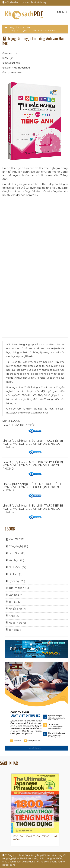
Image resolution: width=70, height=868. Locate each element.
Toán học (44, 345)
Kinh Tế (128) (15, 539)
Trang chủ (12, 27)
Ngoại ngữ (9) (16, 623)
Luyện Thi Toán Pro (22, 395)
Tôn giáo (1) (14, 630)
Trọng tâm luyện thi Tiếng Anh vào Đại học (32, 31)
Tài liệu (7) (13, 602)
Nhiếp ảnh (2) (16, 609)
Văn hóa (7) (14, 595)
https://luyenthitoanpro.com (22, 413)
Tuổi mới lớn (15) (17, 588)
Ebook (27, 27)
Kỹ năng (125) (15, 581)
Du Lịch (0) (14, 574)
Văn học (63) (15, 560)
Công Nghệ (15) (17, 546)
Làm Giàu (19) (15, 553)
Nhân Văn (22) (16, 567)
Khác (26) (13, 616)
